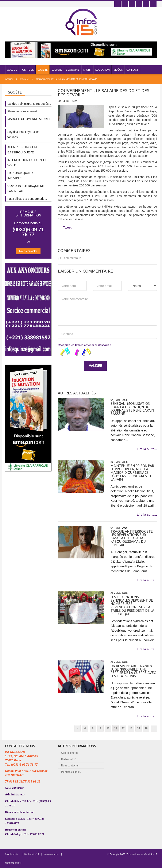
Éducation (103, 70)
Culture (57, 70)
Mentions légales (71, 772)
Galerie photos (70, 753)
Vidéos (118, 70)
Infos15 (153, 854)
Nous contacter (28, 251)
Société (43, 70)
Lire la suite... (147, 449)
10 (108, 728)
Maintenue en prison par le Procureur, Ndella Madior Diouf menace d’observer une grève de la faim (132, 473)
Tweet (67, 227)
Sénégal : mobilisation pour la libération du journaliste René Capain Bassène (132, 409)
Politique (27, 70)
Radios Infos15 (70, 759)
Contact (132, 70)
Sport (87, 70)
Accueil (12, 70)
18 (146, 728)
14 (138, 728)
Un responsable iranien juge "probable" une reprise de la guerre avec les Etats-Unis (133, 671)
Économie (73, 70)
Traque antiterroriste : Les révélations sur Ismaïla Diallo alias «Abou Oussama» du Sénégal (132, 538)
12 (123, 728)
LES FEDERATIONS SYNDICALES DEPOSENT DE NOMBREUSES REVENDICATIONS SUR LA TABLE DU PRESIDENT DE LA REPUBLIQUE (132, 605)
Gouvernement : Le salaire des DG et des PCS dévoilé (67, 79)
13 (131, 728)
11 (115, 728)
